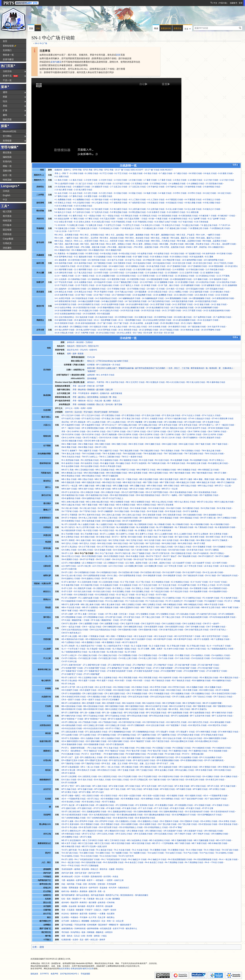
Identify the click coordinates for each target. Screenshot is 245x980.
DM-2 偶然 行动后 (119, 444)
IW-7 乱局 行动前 (137, 543)
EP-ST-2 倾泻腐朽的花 (214, 760)
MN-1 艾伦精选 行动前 (84, 470)
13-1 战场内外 (60, 289)
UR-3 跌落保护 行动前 (173, 831)
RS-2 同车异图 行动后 (148, 678)
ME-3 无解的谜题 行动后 (204, 840)
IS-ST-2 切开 (67, 592)
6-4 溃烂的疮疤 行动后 (188, 216)
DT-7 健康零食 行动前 (147, 735)
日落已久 (98, 910)
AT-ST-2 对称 (99, 808)
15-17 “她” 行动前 (105, 323)
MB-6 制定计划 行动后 (132, 482)
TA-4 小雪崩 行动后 (212, 850)
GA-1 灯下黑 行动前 (87, 547)
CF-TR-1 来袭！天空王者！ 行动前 (89, 614)
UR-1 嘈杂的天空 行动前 (93, 831)
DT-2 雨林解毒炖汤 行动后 (144, 732)
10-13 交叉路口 (84, 266)
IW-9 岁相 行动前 (169, 543)
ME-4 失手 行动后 (69, 843)
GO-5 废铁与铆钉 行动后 (119, 741)
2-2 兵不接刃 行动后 (121, 184)
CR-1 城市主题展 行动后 (115, 694)
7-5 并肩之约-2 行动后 (171, 225)
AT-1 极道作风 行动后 (105, 805)
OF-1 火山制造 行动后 (116, 422)
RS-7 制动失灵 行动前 (161, 681)
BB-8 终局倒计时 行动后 (94, 709)
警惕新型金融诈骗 (126, 368)
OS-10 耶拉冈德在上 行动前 (131, 827)
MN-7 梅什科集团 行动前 (180, 473)
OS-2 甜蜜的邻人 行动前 (126, 821)
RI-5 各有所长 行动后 (90, 463)
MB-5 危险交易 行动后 (91, 482)
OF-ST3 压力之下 (109, 425)
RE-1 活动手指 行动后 (115, 382)
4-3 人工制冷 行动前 (137, 200)
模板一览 (7, 166)
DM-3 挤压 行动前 (136, 444)
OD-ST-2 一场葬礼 (170, 495)
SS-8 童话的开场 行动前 (123, 818)
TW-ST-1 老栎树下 (69, 451)
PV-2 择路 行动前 (127, 748)
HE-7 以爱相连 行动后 (71, 642)
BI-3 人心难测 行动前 (164, 534)
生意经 (75, 940)
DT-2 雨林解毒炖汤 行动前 (120, 732)
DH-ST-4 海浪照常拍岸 (132, 521)
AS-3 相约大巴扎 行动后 (198, 722)
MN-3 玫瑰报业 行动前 (166, 470)
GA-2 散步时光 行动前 (125, 547)
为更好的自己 (124, 888)
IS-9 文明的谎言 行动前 (84, 595)
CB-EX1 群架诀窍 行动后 (210, 438)
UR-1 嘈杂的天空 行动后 (115, 831)
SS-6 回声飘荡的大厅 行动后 (210, 815)
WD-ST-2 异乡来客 (165, 505)
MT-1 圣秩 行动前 (83, 786)
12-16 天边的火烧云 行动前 (107, 285)
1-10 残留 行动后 (195, 180)
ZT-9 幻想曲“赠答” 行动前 (171, 671)
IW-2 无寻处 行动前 (117, 540)
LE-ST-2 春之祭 (84, 566)
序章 (75, 386)
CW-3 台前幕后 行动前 (171, 624)
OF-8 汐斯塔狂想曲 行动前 (93, 428)
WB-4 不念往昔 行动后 (71, 607)
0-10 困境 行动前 (225, 173)
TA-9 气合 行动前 (191, 853)
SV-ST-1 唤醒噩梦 (105, 511)
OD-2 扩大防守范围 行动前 (133, 492)
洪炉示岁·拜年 (94, 873)
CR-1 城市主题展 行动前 (93, 694)
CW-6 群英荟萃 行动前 (154, 627)
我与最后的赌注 (142, 895)
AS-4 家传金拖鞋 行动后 (72, 725)
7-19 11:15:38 (60, 231)
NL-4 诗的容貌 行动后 (220, 524)
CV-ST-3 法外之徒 (69, 661)
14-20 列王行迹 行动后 (151, 311)
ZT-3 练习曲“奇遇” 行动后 (208, 665)
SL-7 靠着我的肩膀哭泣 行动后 (74, 652)
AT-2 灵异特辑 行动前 (125, 805)
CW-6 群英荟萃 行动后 (174, 627)
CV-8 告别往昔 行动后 (221, 658)
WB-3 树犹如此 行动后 (193, 604)
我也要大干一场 (79, 899)
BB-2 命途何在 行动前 (132, 703)
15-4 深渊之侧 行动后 (143, 317)
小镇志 (104, 936)
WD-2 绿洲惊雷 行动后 (141, 502)
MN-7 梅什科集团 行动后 (202, 473)
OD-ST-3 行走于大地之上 (113, 498)
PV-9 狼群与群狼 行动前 (114, 754)
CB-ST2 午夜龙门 (90, 438)
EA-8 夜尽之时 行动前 (195, 780)
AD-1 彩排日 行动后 (109, 796)
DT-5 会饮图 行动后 (88, 735)
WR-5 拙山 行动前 (188, 486)
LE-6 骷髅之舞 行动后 (154, 566)
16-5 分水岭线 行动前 (157, 327)
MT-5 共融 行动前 (228, 786)
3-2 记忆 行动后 (106, 193)
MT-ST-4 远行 (98, 792)
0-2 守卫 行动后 (121, 173)
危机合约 (71, 346)
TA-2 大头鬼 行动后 (140, 850)
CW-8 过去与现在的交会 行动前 (75, 630)
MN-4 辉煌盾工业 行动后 (72, 473)
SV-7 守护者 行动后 (88, 511)
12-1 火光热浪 (60, 279)
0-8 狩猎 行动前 (195, 173)
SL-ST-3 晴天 (131, 652)
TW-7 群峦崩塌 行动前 (173, 454)
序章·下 (65, 173)
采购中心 (67, 170)
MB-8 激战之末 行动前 (186, 482)
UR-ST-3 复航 (86, 837)
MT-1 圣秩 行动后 (100, 786)
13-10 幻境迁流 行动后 (158, 292)
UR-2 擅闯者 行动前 (135, 831)
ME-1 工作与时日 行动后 (115, 840)
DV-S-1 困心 (112, 576)
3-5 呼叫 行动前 (180, 193)
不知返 (79, 884)
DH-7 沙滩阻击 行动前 (227, 518)
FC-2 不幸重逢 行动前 (131, 598)
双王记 (90, 401)
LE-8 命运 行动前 (211, 566)
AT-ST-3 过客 (208, 808)
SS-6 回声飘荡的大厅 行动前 (184, 815)
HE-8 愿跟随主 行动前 (91, 642)
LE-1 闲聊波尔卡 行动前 (92, 563)
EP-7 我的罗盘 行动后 (91, 764)
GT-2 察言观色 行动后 (131, 415)
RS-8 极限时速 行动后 (221, 681)
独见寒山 (111, 917)
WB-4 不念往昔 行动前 (214, 604)
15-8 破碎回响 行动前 (64, 320)
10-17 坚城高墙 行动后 (197, 266)
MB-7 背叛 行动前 (150, 482)
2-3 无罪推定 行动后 (159, 184)
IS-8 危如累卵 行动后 (218, 592)
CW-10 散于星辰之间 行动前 (171, 630)
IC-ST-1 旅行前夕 (69, 582)
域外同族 (71, 884)
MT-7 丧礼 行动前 (118, 789)
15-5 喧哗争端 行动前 (163, 317)
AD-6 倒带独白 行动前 (150, 799)
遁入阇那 (107, 401)
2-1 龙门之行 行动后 (84, 184)
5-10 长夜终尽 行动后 (176, 212)
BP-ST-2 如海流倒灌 (180, 716)
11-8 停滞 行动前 (101, 273)
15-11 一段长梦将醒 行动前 (105, 320)
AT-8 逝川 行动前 (177, 808)
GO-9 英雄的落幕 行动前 (72, 744)
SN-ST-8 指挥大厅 (206, 556)
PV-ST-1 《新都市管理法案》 (74, 748)
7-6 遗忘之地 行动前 (190, 225)
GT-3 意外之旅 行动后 (171, 415)
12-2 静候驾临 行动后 (97, 279)
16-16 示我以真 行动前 (64, 333)
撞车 (87, 940)
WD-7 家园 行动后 (107, 505)
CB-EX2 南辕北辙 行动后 (72, 441)
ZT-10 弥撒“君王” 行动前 (217, 671)
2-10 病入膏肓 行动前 (64, 190)
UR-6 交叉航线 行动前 (143, 834)
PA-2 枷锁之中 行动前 (137, 859)
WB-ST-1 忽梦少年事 (70, 604)
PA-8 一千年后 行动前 (214, 862)
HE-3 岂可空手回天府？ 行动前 (187, 636)
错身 (83, 932)
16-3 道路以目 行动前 (99, 327)
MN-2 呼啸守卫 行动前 (126, 470)
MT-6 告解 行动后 (102, 789)
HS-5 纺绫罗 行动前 (70, 690)
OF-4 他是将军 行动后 (91, 425)
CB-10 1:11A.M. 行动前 (150, 438)
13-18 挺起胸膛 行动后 (142, 295)
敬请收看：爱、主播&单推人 (221, 368)
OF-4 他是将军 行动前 (71, 425)
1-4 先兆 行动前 (120, 180)
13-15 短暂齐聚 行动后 (64, 295)
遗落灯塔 (92, 891)
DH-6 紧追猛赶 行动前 (169, 518)
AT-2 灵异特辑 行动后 (144, 805)
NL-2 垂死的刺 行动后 (144, 524)
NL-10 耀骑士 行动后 (144, 530)
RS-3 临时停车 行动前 (169, 678)
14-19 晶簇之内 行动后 (109, 311)
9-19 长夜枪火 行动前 (159, 257)
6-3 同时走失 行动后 (148, 216)
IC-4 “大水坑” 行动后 (218, 582)
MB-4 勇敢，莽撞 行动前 (204, 479)
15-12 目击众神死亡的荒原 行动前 (157, 320)
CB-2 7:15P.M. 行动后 (136, 432)
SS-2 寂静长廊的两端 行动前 (146, 812)
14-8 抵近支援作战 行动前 (182, 301)
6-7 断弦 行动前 (77, 219)
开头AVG (84, 350)
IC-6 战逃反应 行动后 (129, 585)
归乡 (103, 921)
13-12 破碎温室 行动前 (199, 292)
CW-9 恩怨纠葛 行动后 (148, 630)
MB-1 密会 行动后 (86, 479)
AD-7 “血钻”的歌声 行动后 (215, 799)
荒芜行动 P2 (93, 346)
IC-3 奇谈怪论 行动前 (161, 582)
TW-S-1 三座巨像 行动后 (110, 457)
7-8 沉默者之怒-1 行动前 (65, 228)
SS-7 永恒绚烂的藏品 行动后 (99, 818)
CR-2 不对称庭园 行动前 (137, 694)
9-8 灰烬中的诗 (209, 254)
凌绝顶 (97, 936)
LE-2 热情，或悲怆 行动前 (136, 563)
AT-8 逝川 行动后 (193, 808)
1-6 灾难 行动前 (135, 180)
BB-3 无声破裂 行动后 (192, 703)
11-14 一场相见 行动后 (85, 276)
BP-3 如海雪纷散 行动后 (200, 713)
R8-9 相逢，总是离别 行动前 (189, 241)
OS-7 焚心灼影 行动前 (167, 824)
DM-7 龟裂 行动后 (220, 444)
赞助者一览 (8, 55)
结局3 (90, 408)
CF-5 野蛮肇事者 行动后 (94, 617)
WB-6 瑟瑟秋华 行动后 (130, 607)
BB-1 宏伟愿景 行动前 (91, 703)
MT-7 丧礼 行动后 (135, 789)
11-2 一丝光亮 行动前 (103, 270)
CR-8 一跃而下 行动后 (91, 700)
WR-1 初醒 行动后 (104, 486)
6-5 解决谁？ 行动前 (208, 216)
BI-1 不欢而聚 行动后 (90, 534)
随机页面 (7, 119)
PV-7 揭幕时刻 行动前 (178, 751)
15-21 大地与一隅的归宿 (191, 323)
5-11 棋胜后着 (193, 212)
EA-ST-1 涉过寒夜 (69, 777)
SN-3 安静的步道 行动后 (181, 553)
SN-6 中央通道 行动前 (135, 556)
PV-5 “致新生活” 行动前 (94, 751)
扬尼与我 (83, 914)
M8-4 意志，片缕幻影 (160, 238)
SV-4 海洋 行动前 (174, 508)
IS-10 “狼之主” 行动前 (125, 595)
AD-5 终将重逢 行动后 (130, 799)
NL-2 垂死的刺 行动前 (124, 524)
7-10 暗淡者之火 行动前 (109, 228)
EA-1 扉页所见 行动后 (108, 777)
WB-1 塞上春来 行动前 (90, 604)
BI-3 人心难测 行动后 (183, 534)
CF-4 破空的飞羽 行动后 (207, 614)
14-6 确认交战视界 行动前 (89, 301)
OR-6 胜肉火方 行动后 (107, 770)
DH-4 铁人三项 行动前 (88, 518)
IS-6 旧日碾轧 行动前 (121, 592)
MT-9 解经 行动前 (184, 789)
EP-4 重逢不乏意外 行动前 (72, 760)
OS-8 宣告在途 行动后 (228, 824)
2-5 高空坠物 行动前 (214, 184)
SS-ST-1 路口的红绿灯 (71, 812)
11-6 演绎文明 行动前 (64, 273)
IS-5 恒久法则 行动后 (102, 592)
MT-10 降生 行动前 (217, 789)
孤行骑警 (92, 903)
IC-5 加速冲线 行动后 (90, 585)
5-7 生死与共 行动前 (82, 212)
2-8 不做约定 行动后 (174, 187)
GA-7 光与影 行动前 (140, 550)
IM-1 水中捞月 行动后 (105, 375)
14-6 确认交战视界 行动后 (112, 301)
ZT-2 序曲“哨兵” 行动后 (163, 665)
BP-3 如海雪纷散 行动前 (178, 713)
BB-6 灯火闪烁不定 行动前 (157, 706)
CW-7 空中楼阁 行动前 (195, 627)
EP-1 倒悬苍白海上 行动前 (91, 757)
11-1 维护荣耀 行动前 (64, 270)
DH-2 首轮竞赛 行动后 (172, 515)
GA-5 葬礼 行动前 (69, 550)
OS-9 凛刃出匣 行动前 (88, 827)
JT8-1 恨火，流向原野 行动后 (67, 247)
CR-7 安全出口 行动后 (223, 697)
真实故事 (109, 906)
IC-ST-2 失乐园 (223, 585)
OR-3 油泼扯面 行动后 (188, 767)
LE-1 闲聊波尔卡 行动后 (114, 563)
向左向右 (65, 914)
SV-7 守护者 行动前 (70, 511)
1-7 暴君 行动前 (150, 180)
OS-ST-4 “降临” (176, 827)
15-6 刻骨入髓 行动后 (183, 317)
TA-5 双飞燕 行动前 (230, 850)
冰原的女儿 (75, 921)
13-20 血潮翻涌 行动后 (163, 295)
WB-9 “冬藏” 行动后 (70, 611)
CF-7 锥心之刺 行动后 (171, 617)
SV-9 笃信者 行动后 (173, 511)
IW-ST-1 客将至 (68, 540)
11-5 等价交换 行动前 (195, 270)
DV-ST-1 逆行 (67, 572)
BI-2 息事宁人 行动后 (144, 534)
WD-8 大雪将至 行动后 (146, 505)
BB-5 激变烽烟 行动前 (115, 706)
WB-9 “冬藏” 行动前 (230, 607)
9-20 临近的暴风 (196, 257)
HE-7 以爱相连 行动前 (220, 639)
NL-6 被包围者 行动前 (125, 527)
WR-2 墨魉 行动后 (137, 486)
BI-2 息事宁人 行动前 (125, 534)
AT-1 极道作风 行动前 (85, 805)
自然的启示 (95, 921)
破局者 (77, 869)
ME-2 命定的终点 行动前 (137, 840)
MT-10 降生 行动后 (69, 792)
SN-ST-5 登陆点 (217, 553)
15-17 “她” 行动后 (121, 323)
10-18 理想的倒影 (216, 266)
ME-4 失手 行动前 (224, 840)
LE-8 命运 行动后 (227, 566)
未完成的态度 (106, 929)
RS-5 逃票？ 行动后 (105, 681)
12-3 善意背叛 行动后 (136, 279)
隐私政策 (34, 974)
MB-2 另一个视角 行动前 (105, 479)
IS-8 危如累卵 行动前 (199, 592)
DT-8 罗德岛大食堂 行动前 (189, 735)
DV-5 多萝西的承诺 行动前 (95, 576)
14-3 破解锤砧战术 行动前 (130, 298)
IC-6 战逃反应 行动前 (109, 585)
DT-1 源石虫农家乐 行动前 (72, 732)
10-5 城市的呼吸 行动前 (192, 260)
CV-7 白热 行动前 (166, 658)
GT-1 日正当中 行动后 (91, 415)
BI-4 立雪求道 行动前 (219, 534)
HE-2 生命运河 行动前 (143, 636)
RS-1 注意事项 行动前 (88, 678)
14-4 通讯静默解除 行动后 (200, 298)
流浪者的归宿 (96, 877)
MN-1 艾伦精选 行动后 (105, 470)
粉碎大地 (65, 891)
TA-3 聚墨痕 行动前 (158, 850)
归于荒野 (100, 386)
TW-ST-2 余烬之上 (90, 457)
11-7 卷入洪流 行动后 (83, 273)
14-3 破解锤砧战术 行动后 (153, 298)
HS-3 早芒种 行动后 (176, 687)
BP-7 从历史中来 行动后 (222, 716)
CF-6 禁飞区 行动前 (114, 617)
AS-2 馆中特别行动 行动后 (153, 722)
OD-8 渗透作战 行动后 (91, 498)
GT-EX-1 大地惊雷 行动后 (153, 419)
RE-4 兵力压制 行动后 (176, 382)
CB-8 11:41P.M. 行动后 (71, 438)
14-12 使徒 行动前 (202, 304)
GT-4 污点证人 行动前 (191, 415)
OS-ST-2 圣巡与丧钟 (70, 824)
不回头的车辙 (80, 925)
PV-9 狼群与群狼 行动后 (136, 754)
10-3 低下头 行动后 (133, 260)
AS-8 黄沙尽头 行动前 (197, 725)
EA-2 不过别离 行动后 (148, 777)
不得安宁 (89, 910)
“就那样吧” (92, 371)
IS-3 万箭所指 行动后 (179, 588)
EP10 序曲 (88, 170)
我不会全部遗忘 (83, 895)
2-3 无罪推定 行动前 (140, 184)
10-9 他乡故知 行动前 (142, 263)
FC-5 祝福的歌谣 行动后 (94, 601)
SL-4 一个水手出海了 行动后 (73, 649)
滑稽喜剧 (91, 390)
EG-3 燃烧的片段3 (79, 250)
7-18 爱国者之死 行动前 (198, 228)
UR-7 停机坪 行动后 (201, 834)
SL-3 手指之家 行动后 (196, 646)
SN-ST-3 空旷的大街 (161, 553)
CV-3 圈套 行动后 (182, 655)
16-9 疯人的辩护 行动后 (86, 330)
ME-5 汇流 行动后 (102, 843)
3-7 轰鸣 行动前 (61, 196)
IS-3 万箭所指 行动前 (160, 588)
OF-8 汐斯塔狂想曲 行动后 (117, 428)
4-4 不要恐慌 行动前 (174, 200)
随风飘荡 (116, 899)
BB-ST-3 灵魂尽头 (199, 709)
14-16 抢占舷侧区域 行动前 (133, 308)
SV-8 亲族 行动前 (122, 511)
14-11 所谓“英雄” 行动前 (161, 304)
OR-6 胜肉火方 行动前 (86, 770)
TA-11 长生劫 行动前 (89, 856)
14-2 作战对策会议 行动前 (83, 298)
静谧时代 (95, 393)
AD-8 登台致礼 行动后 (91, 802)
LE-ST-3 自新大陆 (69, 569)
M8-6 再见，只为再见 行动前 (137, 241)
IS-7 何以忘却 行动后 (179, 592)
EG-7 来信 (137, 333)
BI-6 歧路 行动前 (135, 537)
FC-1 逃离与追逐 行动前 (89, 598)
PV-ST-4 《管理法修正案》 (194, 754)
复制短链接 (8, 46)
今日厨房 (85, 877)
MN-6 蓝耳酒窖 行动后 (159, 473)
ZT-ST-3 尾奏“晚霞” (92, 674)
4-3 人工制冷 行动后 (156, 200)
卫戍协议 (89, 342)
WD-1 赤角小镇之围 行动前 (73, 502)
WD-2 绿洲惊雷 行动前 (120, 502)
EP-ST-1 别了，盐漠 (70, 757)
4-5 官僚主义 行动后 (63, 203)
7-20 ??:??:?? (74, 231)
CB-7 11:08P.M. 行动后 (192, 435)
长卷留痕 (91, 404)
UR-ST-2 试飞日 (89, 834)
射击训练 (85, 869)
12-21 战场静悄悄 (230, 285)
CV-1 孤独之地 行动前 (88, 655)
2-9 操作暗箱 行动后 (212, 187)
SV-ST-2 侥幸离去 (191, 511)
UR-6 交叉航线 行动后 (163, 834)
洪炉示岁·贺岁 (81, 873)
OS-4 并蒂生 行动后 (227, 821)
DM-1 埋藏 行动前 (69, 444)
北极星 (112, 869)
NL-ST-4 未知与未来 (163, 530)
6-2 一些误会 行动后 (111, 216)
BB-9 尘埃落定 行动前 (115, 709)
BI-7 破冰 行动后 (182, 537)
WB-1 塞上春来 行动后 (111, 604)
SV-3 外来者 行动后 (156, 508)
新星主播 (91, 368)
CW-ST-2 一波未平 (211, 624)
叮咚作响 (111, 903)
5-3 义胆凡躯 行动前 (137, 209)
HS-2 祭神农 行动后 (140, 687)
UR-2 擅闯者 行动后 (153, 831)
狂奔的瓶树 (92, 925)
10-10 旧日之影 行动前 (182, 263)
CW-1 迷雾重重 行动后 (109, 624)
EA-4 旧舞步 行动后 (229, 777)
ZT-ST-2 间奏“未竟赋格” (163, 668)
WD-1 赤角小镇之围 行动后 (97, 502)
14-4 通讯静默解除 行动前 (176, 298)
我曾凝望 (80, 910)
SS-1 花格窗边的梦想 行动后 (120, 812)
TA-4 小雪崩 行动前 (194, 850)
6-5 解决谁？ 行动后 (226, 216)
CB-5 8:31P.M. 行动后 (91, 435)
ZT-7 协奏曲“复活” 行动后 (95, 671)
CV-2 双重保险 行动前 (128, 655)
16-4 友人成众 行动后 (138, 327)
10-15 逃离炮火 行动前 (135, 266)
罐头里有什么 (131, 929)
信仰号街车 (93, 888)
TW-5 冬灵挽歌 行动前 (91, 454)
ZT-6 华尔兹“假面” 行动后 (208, 668)
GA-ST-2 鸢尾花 (212, 550)
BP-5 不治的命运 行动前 (94, 716)
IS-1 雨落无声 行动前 (83, 588)
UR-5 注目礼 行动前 (105, 834)
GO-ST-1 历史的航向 (70, 738)
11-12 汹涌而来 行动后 (210, 273)
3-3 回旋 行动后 (135, 193)
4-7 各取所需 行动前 (119, 203)
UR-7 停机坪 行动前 (183, 834)
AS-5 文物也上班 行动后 (115, 725)
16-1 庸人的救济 (61, 327)
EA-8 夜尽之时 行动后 (215, 780)
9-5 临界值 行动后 (162, 254)
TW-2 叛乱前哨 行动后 (150, 451)
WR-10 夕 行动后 (153, 489)
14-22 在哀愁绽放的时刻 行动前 (217, 311)
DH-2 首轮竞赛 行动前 (152, 515)
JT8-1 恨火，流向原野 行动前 (223, 244)
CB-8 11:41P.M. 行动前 (213, 435)
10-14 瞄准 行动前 (99, 266)
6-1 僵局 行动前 (61, 216)
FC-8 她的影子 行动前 (194, 601)
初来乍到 (69, 412)
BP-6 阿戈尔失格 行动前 (137, 716)
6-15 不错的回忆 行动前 (122, 222)
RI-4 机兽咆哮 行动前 (180, 460)
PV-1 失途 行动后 (111, 748)
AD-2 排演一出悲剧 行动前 (130, 796)
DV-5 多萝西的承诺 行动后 (130, 576)
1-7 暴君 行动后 (165, 180)
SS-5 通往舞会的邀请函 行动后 (157, 815)
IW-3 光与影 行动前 (152, 540)
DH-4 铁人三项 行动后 (108, 518)
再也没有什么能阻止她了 (107, 368)
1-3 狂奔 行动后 (106, 180)
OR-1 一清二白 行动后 (110, 767)
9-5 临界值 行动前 (145, 254)
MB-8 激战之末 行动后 (206, 482)
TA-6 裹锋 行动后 (103, 853)
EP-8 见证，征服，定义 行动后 (142, 764)
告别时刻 (92, 914)
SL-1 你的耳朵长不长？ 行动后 (116, 646)
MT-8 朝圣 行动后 (167, 789)
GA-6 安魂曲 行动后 (121, 550)
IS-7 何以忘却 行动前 (160, 592)
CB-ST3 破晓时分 (190, 438)
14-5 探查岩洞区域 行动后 (65, 301)
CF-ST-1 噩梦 (67, 614)
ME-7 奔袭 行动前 (182, 843)
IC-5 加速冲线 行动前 (70, 585)
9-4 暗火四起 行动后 (127, 254)
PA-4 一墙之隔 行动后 (71, 862)
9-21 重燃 (209, 257)
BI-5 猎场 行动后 (103, 537)
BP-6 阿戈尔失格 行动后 (159, 716)
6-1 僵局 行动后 (76, 216)
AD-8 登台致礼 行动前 (71, 802)
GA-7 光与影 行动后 (158, 550)
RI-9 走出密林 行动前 (70, 466)
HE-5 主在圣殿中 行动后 (142, 639)
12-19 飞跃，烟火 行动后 (169, 285)
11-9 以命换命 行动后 (154, 273)
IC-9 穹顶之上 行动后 (206, 585)
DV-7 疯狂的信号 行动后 (227, 576)
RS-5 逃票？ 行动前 (87, 681)
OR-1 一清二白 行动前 (90, 767)
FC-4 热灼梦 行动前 (211, 598)
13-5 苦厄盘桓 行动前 (195, 289)
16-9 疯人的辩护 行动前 (65, 330)
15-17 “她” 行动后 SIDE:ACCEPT (129, 170)
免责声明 (54, 974)
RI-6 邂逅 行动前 (107, 463)
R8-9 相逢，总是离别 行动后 (215, 241)
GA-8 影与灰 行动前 (177, 550)
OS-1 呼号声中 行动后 (105, 821)
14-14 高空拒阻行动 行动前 (84, 308)
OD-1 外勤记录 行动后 (110, 492)
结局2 (83, 408)
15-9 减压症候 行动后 (83, 320)
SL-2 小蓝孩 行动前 (139, 646)
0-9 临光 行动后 (210, 173)
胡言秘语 (100, 880)
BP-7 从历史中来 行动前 (200, 716)
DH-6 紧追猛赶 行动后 (189, 518)
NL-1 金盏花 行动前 (87, 524)
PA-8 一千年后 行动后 (71, 866)
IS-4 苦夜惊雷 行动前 (199, 588)
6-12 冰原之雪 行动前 (64, 222)
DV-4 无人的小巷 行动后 (72, 576)
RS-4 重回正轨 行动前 (209, 678)
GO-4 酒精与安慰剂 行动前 (215, 738)
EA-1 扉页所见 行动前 (88, 777)
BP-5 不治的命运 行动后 (115, 716)
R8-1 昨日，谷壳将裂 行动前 (67, 235)
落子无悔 (118, 404)
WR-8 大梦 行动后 (120, 489)
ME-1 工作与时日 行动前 (93, 840)
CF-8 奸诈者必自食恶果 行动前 (195, 617)
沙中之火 (69, 408)
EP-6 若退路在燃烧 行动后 (192, 760)
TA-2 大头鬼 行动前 (122, 850)
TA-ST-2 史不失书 (126, 856)
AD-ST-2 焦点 (93, 799)
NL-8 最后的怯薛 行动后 (72, 530)
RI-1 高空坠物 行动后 (90, 460)
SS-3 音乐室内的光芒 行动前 (197, 812)
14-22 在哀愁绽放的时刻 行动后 (68, 314)
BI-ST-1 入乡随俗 (107, 534)
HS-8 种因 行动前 (157, 690)
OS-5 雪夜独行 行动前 (90, 824)
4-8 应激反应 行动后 (174, 203)
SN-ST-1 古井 (67, 553)
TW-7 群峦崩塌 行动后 (194, 454)
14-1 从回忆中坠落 (62, 298)
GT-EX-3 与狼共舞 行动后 (176, 419)
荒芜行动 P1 (81, 346)
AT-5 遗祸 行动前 (69, 808)
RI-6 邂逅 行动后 (123, 463)
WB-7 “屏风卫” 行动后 (170, 607)
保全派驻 (80, 342)
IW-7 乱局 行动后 (153, 543)
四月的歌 (92, 884)
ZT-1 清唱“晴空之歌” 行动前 (95, 665)
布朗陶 (64, 906)
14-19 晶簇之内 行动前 (88, 311)
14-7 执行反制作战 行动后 (159, 301)
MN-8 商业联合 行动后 (91, 476)
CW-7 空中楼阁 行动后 (216, 627)
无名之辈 (102, 917)
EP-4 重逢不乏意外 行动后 (96, 760)
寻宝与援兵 (88, 412)
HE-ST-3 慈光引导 (130, 642)
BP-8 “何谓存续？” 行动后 (95, 719)
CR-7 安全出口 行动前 (202, 697)
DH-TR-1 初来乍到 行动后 (90, 515)
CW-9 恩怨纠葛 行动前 (127, 630)
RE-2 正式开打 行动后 (135, 382)
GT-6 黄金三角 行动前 (111, 419)
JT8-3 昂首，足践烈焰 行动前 (146, 247)
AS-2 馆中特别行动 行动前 (130, 722)
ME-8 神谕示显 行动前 (218, 843)
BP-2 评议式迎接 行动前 (134, 713)
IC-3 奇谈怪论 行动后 (180, 582)
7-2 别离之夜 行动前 (75, 225)
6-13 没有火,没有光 (82, 222)
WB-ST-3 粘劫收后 (87, 611)
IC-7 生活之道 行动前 (148, 585)
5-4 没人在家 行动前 (174, 209)
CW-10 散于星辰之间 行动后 (197, 630)
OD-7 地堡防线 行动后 (209, 495)
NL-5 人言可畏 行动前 (86, 527)
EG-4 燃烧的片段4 (96, 250)
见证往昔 (78, 412)
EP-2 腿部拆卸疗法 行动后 (163, 757)
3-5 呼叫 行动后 (195, 193)
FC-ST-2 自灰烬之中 (174, 601)
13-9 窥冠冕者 (140, 292)
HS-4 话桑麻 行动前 (195, 687)
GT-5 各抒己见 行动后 (91, 419)
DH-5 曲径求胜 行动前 (129, 518)
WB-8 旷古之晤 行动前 (190, 607)
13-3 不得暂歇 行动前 (116, 289)
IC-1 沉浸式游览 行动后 (109, 582)
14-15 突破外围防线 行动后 (109, 308)
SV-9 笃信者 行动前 (155, 511)
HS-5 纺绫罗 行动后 (88, 690)
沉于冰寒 (65, 921)
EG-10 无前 (169, 333)
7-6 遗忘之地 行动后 (209, 225)
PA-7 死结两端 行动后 (194, 862)
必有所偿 (102, 903)
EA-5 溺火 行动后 (85, 780)
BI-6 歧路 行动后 (151, 537)
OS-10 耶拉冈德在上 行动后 (156, 827)
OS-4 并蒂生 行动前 (209, 821)
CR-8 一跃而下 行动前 (71, 700)
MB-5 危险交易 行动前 (71, 482)
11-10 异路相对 (171, 273)
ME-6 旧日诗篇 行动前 (121, 843)
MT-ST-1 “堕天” (68, 786)
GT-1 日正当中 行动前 (71, 415)
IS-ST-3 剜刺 (67, 595)
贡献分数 (7, 171)
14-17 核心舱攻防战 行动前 (182, 308)
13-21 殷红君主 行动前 (183, 295)
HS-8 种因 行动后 (174, 690)
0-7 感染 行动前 (166, 173)
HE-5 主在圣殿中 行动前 (120, 639)
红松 (63, 899)
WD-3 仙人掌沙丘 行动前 (162, 502)
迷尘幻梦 (82, 386)
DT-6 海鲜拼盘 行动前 (107, 735)
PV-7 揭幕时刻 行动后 (198, 751)
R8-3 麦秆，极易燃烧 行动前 (137, 235)
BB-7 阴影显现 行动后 (222, 706)
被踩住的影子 (126, 925)
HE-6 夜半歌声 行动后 (183, 639)
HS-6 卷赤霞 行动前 (122, 690)
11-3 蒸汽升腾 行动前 (142, 270)
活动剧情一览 (128, 338)
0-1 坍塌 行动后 (91, 173)
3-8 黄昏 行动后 (106, 196)
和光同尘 (120, 869)
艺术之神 (91, 357)
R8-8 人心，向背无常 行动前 (86, 241)
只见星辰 (71, 910)
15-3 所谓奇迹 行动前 (124, 317)
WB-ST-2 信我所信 (90, 607)
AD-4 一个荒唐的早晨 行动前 (215, 796)
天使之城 (98, 401)
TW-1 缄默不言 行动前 (88, 451)
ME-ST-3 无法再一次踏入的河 (94, 846)
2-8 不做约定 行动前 (156, 187)
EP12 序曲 (109, 170)
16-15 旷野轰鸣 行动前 (211, 330)
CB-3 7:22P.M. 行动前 (157, 432)
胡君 (63, 936)
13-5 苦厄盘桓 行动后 (215, 289)
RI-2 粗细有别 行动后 (129, 460)
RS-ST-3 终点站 (68, 684)
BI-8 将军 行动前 (197, 537)
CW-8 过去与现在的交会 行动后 (103, 630)
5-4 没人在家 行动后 (193, 209)
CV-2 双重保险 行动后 (148, 655)
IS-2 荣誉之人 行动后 (141, 588)
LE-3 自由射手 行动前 (182, 563)
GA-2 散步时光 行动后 (145, 547)
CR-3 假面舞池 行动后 (201, 694)
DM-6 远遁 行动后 (186, 444)
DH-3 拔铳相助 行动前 (193, 515)
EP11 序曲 (98, 170)
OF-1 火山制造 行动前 (96, 422)
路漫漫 (81, 354)
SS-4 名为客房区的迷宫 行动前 (74, 815)
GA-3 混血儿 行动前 (164, 547)
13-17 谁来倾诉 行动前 (121, 295)
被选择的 (71, 880)
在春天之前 (119, 880)
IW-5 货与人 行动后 (88, 543)
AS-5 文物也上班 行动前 (94, 725)
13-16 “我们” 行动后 (102, 295)
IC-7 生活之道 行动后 (167, 585)
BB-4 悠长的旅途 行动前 (72, 706)
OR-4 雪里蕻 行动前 (208, 767)
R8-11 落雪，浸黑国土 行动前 (119, 244)
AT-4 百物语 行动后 (220, 805)
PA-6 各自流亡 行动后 (154, 862)
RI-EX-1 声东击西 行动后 (111, 466)
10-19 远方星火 (231, 266)
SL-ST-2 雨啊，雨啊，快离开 (150, 649)
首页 (5, 41)
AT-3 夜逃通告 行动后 (184, 805)
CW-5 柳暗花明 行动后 (133, 627)
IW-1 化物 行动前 (84, 540)
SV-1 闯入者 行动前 (70, 508)
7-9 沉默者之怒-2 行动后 (87, 228)
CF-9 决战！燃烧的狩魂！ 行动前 (75, 620)
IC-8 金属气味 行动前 (187, 585)
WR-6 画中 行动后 (86, 489)
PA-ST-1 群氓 (67, 859)
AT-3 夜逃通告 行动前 (164, 805)
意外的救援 (92, 378)
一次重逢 (102, 914)
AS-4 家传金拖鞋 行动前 (220, 722)
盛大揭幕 (100, 390)
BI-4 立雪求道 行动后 (70, 537)
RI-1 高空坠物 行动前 (70, 460)
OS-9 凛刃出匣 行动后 (108, 827)
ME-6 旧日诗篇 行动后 (141, 843)
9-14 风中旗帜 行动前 (122, 257)
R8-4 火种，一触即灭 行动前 (208, 235)
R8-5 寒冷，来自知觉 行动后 (137, 238)
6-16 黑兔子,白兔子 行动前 (166, 222)
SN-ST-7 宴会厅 (170, 556)
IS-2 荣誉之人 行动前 (121, 588)
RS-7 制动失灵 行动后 (181, 681)
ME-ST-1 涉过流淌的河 (71, 840)
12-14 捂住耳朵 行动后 (226, 282)
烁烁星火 (74, 891)
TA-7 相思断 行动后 (138, 853)
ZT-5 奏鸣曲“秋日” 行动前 (118, 668)
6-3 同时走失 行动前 (130, 216)
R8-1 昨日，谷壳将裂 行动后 (92, 235)
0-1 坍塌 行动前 (77, 173)
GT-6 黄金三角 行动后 (131, 419)
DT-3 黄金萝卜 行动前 (166, 732)
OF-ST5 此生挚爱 (137, 428)
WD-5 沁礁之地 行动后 (71, 505)
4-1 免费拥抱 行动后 (82, 200)
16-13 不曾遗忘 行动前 (169, 330)
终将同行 (83, 903)
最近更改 (7, 152)
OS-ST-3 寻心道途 (69, 827)
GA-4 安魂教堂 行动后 (222, 547)
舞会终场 (82, 390)
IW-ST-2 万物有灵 (220, 540)
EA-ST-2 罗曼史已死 (139, 780)
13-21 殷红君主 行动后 (204, 295)
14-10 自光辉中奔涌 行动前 (113, 304)
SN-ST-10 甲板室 (87, 559)
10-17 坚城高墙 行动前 (177, 266)
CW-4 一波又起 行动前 (71, 627)
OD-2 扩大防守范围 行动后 (157, 492)
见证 (82, 940)
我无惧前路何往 (127, 895)
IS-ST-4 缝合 (161, 595)
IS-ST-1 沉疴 (67, 588)
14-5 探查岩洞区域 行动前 (223, 298)
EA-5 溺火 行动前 (69, 780)
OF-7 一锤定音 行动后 (71, 428)
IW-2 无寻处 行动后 (135, 540)
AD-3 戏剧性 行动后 (193, 796)
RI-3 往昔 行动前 (146, 460)
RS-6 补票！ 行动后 (142, 681)
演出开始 (65, 422)
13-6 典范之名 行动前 (64, 292)
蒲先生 (70, 936)
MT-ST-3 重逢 (85, 792)
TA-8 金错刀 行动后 (174, 853)
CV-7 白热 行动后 (182, 658)
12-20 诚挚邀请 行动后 (211, 285)
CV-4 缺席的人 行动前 (200, 655)
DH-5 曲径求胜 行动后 (149, 518)
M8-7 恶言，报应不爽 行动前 (67, 244)
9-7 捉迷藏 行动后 (193, 254)
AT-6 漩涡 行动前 (113, 808)
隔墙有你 (74, 914)
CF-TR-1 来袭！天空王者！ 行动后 (120, 614)
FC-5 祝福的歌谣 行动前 (72, 601)
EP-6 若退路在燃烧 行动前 (168, 760)
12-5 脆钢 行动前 (201, 279)
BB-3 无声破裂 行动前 (172, 703)
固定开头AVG (73, 350)
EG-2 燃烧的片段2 (62, 250)
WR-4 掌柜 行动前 (155, 486)
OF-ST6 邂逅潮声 (153, 428)
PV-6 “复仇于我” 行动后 (157, 751)
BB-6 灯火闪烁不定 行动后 (180, 706)
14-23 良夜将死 (89, 314)
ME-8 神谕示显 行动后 (71, 846)
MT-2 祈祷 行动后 (133, 786)
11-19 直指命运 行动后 (205, 276)
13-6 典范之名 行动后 (83, 292)
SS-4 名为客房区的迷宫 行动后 (102, 815)
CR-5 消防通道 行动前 (97, 697)
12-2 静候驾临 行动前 (77, 279)
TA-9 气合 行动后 (207, 853)
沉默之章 (109, 390)
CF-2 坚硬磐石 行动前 (145, 614)
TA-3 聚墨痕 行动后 (176, 850)
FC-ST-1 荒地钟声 (69, 598)
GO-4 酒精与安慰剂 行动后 (73, 741)
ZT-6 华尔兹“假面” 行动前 (185, 668)
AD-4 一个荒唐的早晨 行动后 (74, 799)
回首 (85, 884)
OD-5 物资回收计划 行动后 (97, 495)
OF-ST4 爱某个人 (206, 425)
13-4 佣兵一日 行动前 (156, 289)
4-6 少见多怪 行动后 (100, 203)
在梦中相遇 (81, 880)
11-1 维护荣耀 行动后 (83, 270)
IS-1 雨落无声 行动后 (102, 588)
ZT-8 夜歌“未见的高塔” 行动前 (120, 671)
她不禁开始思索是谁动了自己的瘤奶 (150, 368)
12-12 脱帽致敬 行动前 (164, 282)
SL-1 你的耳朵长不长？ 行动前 (89, 646)
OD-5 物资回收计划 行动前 (73, 495)
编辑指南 (7, 157)
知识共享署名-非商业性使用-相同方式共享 (76, 969)
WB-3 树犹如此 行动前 (173, 604)
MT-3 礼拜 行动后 (166, 786)
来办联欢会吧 (67, 877)
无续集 (64, 888)
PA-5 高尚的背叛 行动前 (91, 862)
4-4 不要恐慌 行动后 (193, 200)
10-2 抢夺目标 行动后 (97, 260)
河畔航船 (91, 932)
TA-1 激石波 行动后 (104, 850)
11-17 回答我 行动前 (146, 276)
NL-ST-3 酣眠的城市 (165, 527)
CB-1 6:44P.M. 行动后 (96, 432)
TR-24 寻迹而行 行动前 (104, 292)
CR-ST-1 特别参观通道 (71, 694)
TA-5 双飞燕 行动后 (70, 853)
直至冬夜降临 (93, 397)
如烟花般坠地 (67, 929)
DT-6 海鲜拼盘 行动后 (127, 735)
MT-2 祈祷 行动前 (116, 786)
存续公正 (94, 869)
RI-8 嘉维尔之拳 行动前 (197, 463)
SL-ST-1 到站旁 (68, 646)
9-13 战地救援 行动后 (103, 257)
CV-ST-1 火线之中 (69, 655)
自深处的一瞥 (106, 397)
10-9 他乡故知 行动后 (162, 263)
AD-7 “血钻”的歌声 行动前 (192, 799)
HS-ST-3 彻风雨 (222, 690)
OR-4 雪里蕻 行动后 (226, 767)
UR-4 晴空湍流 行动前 (213, 831)
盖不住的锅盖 (67, 925)
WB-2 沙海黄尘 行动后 (152, 604)
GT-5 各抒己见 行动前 (71, 419)
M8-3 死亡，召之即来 (89, 238)
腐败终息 (100, 932)
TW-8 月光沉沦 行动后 (71, 457)
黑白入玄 (100, 404)
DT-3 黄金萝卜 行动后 (185, 732)
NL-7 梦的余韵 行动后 (204, 527)
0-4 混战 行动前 (136, 173)
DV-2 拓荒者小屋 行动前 (129, 572)
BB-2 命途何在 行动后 (152, 703)
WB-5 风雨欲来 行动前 (109, 607)
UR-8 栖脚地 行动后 (70, 837)
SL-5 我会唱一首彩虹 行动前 (99, 649)
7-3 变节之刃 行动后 (131, 225)
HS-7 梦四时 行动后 (140, 690)
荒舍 (63, 910)
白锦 (83, 936)
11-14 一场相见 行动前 (64, 276)
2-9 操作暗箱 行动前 (193, 187)
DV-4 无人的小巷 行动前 (213, 572)
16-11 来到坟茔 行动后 (128, 330)
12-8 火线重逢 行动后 (83, 282)
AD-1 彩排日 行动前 (91, 796)
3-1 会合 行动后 (76, 193)
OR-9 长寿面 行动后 (222, 770)
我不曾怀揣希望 (68, 895)
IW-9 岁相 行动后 (185, 543)
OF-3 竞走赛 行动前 (193, 422)
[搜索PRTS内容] (218, 28)
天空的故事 (111, 884)
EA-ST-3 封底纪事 (69, 783)
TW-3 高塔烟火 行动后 (191, 451)
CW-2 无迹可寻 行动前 (130, 624)
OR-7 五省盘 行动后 (145, 770)
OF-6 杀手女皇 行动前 (168, 425)
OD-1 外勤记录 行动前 (90, 492)
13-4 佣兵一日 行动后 (175, 289)
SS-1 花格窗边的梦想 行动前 (94, 812)
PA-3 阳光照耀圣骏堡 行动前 (180, 859)
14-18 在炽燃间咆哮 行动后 (66, 311)
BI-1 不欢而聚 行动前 (70, 534)
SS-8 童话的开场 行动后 (145, 818)
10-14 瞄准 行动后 (116, 266)
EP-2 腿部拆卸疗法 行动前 (139, 757)
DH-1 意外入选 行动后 (132, 515)
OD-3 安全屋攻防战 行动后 (205, 492)
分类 (35, 947)
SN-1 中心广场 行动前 (84, 553)
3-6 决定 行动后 (224, 193)
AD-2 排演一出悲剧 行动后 (154, 796)
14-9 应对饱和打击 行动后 (89, 304)
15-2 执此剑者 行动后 (104, 317)
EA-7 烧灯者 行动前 (157, 780)
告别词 (113, 910)
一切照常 (109, 880)
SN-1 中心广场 (41, 43)
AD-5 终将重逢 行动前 (110, 799)
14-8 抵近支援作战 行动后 (206, 301)
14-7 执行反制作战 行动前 (136, 301)
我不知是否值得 (97, 895)
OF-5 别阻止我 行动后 (148, 425)
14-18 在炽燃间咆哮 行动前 (207, 308)
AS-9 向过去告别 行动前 (72, 728)
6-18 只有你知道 (201, 222)
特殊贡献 (7, 180)
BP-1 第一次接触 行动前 (90, 713)
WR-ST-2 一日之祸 (223, 486)
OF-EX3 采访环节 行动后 (196, 428)
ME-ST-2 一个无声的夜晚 (163, 843)
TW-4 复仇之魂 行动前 (211, 451)
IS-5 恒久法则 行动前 (83, 592)
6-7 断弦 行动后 (92, 219)
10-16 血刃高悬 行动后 (156, 266)
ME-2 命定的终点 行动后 (160, 840)
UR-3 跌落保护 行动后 (193, 831)
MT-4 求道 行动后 (199, 786)
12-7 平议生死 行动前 (64, 282)
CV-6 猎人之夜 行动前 (128, 658)
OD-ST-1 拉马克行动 (70, 492)
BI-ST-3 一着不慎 (119, 537)
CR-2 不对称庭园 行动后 (159, 694)
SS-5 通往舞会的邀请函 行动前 (130, 815)
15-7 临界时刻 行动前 (202, 317)
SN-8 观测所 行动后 (70, 559)
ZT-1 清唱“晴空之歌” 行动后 (119, 665)
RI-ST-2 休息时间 (139, 463)
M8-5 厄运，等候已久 (64, 241)
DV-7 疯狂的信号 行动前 (193, 576)
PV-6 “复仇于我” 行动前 (136, 751)
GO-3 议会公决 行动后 (193, 738)
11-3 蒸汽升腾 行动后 (162, 270)
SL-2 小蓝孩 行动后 (157, 646)
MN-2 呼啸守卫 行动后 (146, 470)
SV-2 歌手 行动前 (105, 508)
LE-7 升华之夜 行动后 (193, 566)
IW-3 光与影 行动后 (170, 540)
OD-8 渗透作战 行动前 (71, 498)
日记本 (77, 877)
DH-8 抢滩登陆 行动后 (71, 521)
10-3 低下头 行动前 (115, 260)
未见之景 (120, 921)
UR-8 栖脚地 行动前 (220, 834)
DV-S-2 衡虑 (211, 576)
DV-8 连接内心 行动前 (71, 579)
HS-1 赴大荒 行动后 (103, 687)
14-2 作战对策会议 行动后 (106, 298)
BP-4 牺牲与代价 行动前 (222, 713)
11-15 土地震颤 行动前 (105, 276)
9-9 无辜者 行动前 (224, 254)
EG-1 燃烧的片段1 (216, 247)
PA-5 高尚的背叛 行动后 (113, 862)
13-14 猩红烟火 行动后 (220, 292)
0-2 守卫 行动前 (106, 173)
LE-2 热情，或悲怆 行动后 (160, 563)
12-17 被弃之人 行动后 (130, 285)
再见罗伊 (91, 906)
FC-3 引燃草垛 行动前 (172, 598)
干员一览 (7, 80)
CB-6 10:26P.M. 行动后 (149, 435)
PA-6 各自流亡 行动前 (134, 862)
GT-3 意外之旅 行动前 (151, 415)
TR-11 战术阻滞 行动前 (64, 184)
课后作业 (103, 869)
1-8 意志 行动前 (180, 180)
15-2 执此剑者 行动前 (85, 317)
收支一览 (7, 175)
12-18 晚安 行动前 (149, 285)
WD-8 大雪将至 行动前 (126, 505)
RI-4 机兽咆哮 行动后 (199, 460)
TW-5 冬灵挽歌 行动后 (112, 454)
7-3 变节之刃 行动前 (113, 225)
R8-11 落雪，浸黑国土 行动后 (145, 244)
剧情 (42, 947)
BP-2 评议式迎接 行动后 (156, 713)
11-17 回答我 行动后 (165, 276)
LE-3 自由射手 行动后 (202, 563)
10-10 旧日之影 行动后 (203, 263)
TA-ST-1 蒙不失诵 (69, 850)
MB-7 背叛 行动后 (167, 482)
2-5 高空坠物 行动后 (63, 187)
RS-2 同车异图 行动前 (128, 678)
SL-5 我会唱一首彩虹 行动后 (124, 649)
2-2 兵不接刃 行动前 (103, 184)
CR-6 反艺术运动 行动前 (138, 697)
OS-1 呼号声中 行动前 (84, 821)
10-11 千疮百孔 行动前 (223, 263)
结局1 (77, 408)
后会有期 (72, 906)
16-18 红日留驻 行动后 (105, 333)
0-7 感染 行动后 (180, 173)
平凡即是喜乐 (84, 393)
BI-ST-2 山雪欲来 (201, 534)
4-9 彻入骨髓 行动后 (212, 203)
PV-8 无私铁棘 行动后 (71, 754)
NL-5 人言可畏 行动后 (106, 527)
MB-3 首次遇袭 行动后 (169, 479)
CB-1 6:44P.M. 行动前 (76, 432)
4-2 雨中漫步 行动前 (100, 200)
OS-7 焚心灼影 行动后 (187, 824)
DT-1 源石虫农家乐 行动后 (96, 732)
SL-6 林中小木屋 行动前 (174, 649)
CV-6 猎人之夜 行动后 (148, 658)
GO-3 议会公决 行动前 (172, 738)
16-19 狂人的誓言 (124, 333)
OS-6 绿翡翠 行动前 (130, 824)
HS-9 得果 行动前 (190, 690)
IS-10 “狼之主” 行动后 (145, 595)
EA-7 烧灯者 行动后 (176, 780)
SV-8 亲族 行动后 (138, 511)
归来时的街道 (80, 929)
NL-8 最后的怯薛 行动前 (225, 527)
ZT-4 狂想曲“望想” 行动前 (72, 668)
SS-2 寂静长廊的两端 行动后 (171, 812)
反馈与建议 (56, 62)
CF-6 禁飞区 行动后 (132, 617)
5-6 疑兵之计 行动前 (212, 209)
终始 (115, 397)
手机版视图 (85, 974)
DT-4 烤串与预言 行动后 (228, 732)
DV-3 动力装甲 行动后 (192, 572)
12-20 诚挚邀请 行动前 (190, 285)
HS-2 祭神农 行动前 (122, 687)
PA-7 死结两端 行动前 (174, 862)
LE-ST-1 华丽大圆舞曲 (71, 563)
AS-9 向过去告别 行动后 (94, 728)
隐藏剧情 (58, 170)
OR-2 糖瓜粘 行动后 (148, 767)
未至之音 (94, 940)
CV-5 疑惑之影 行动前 (88, 658)
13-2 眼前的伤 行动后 (97, 289)
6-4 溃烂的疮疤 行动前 (168, 216)
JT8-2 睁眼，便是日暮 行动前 (93, 247)
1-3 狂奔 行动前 (91, 180)
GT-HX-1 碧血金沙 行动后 (199, 419)
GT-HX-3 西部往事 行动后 (223, 419)
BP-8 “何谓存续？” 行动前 (72, 719)
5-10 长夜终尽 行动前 (156, 212)
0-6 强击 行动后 (151, 173)
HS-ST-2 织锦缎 (105, 690)
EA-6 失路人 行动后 (121, 780)
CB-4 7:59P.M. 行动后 (217, 432)
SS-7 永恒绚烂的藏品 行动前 (73, 818)
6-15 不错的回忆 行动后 (143, 222)
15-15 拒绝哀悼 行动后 (64, 323)
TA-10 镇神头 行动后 (70, 856)
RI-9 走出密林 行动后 (90, 466)
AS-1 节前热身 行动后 (108, 722)
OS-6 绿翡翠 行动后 (148, 824)
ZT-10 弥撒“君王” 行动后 (72, 674)
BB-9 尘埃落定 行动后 (135, 709)
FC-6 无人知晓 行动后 (115, 601)
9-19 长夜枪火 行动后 (179, 257)
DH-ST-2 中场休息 (69, 518)
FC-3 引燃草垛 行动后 (192, 598)
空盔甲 (106, 910)
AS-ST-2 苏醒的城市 (136, 725)
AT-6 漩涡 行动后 (129, 808)
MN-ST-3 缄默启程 (110, 476)
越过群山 (82, 397)
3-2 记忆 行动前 (91, 193)
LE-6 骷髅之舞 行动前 (134, 566)
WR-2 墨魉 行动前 (121, 486)
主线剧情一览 (128, 166)
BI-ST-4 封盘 (227, 537)
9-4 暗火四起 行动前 (109, 254)
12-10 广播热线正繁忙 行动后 (126, 282)
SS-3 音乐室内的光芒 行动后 (223, 812)
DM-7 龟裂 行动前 (203, 444)
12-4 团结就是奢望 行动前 (157, 279)
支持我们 (7, 50)
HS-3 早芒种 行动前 (158, 687)
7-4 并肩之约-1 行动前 (151, 225)
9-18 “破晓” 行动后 (141, 257)
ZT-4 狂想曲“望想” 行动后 (95, 668)
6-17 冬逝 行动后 (186, 222)
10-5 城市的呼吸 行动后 (214, 260)
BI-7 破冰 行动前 (166, 537)
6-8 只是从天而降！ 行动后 (136, 219)
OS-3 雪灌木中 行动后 (189, 821)
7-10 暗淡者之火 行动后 (130, 228)
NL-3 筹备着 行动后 (181, 524)
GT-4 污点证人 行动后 (211, 415)
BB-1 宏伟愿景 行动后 (111, 703)
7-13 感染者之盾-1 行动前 (153, 228)
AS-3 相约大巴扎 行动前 (176, 722)
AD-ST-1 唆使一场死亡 (71, 796)
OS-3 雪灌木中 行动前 (169, 821)
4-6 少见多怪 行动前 (82, 203)
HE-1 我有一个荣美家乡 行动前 (91, 636)
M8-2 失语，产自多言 (186, 235)
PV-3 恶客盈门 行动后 (182, 748)
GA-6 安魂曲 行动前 (103, 550)
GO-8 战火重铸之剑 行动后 (206, 741)
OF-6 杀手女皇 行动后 (188, 425)
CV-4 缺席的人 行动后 (221, 655)
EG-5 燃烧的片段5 (114, 250)
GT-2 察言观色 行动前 (111, 415)
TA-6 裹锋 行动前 (87, 853)
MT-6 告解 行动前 (85, 789)
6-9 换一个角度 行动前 (158, 219)
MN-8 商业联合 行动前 (71, 476)
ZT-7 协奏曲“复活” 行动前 (72, 671)
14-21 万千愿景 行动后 (192, 311)
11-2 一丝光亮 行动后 (122, 270)
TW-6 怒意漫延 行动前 (132, 454)
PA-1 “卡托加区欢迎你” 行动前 (87, 859)
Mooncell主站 (10, 131)
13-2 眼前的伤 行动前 (77, 289)
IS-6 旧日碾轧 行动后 (141, 592)
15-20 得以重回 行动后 (170, 323)
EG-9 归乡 (158, 333)
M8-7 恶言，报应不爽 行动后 (92, 244)
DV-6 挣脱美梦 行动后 (172, 576)
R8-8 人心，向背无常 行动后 (112, 241)
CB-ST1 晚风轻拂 (109, 435)
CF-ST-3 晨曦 (126, 620)
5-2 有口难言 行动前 (100, 209)
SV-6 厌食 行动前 (208, 508)
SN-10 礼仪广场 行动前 (122, 559)
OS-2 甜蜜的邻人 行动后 (148, 821)
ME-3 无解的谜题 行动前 (182, 840)
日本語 (6, 191)
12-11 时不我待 (146, 282)
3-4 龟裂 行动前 (150, 193)
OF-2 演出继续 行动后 (173, 422)
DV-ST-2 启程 (107, 579)
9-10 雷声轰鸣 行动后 (64, 257)
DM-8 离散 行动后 (86, 447)
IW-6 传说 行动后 (121, 543)
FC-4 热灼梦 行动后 (229, 598)
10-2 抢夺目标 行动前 (77, 260)
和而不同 (100, 906)
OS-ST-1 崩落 (67, 821)
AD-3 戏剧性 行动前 (175, 796)
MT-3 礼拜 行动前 (149, 786)
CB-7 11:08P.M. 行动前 (170, 435)
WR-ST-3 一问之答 (170, 489)
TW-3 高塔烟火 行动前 (170, 451)
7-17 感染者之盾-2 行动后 (176, 228)
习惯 (63, 880)
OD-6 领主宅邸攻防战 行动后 (148, 495)
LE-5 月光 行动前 (100, 566)
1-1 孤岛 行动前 (61, 180)
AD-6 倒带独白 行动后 (170, 799)
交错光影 (101, 884)
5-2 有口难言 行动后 (119, 209)
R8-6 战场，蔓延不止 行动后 (208, 238)
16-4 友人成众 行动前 (118, 327)
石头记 (77, 936)
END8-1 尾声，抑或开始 (196, 247)
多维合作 (71, 342)
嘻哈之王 (91, 361)
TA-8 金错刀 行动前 (156, 853)
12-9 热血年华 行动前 (103, 282)
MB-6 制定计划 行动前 (112, 482)
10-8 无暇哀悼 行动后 (122, 263)
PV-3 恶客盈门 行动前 (162, 748)
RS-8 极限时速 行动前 (201, 681)
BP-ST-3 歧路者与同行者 (118, 719)
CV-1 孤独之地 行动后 (108, 655)
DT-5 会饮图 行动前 (70, 735)
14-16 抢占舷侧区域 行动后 (158, 308)
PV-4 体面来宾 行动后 (222, 748)
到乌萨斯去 (75, 932)
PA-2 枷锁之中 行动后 (157, 859)
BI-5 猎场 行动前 (88, 537)
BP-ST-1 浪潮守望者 (70, 713)
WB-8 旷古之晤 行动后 (211, 607)
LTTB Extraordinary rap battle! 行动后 (112, 361)
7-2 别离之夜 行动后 (94, 225)
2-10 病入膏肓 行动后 (83, 190)
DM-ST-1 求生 (101, 447)
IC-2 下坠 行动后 (143, 582)
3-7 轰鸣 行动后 (76, 196)
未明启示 (109, 932)
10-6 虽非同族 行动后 (83, 263)
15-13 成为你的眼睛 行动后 (184, 320)
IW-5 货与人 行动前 (70, 543)
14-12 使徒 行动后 (219, 304)
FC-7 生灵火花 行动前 (135, 601)
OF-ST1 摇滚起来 (78, 422)
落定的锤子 (103, 925)
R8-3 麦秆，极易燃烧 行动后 (163, 235)
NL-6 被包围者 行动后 (145, 527)
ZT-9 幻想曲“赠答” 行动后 (194, 671)
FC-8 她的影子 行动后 (214, 601)
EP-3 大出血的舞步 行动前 (187, 757)
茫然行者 (91, 386)
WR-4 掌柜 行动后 (172, 486)
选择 (74, 354)
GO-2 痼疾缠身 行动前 (131, 738)
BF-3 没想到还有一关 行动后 (108, 365)
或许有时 (65, 903)
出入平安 (92, 917)
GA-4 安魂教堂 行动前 (202, 547)
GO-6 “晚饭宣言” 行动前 (141, 741)
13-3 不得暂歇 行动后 (136, 289)
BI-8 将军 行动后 (213, 537)
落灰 (69, 899)
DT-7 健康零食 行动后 (167, 735)
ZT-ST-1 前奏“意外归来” (71, 665)
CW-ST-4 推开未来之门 (71, 633)
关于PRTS (44, 974)
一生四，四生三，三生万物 (178, 368)
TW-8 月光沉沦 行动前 (214, 454)
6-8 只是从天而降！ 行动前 (112, 219)
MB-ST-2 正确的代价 (226, 482)
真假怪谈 (83, 891)
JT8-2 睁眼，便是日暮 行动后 (120, 247)
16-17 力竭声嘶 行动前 (85, 333)
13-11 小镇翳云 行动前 (178, 292)
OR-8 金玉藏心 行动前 (164, 770)
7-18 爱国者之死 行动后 (220, 228)
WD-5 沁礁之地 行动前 (224, 502)
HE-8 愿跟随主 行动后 (111, 642)
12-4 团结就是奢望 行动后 (181, 279)
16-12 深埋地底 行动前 (149, 330)
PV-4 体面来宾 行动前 (202, 748)
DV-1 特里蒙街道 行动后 (107, 572)
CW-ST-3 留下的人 (218, 630)
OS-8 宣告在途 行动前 (208, 824)
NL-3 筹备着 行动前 (163, 524)
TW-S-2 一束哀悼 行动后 (132, 457)
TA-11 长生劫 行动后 (108, 856)
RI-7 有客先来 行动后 (176, 463)
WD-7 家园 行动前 (90, 505)
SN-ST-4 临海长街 (201, 553)
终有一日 (111, 921)
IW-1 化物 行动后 (100, 540)
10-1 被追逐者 (60, 260)
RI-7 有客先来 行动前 (157, 463)
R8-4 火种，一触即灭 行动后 (67, 238)
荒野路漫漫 (73, 888)
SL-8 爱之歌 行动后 (115, 652)
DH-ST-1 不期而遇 (69, 515)
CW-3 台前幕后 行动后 (192, 624)
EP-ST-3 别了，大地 (165, 764)
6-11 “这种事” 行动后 (217, 219)
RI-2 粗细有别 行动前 (109, 460)
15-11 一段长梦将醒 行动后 (130, 320)
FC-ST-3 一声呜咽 (232, 601)
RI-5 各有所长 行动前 (70, 463)
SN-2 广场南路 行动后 (141, 553)
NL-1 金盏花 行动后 (105, 524)
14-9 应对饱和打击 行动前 (65, 304)
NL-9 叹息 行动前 (91, 530)
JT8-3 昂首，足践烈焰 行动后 (172, 247)
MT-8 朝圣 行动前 (151, 789)
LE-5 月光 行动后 (116, 566)
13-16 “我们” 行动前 (84, 295)
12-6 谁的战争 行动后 (218, 279)
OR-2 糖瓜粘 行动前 (130, 767)
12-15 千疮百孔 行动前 (64, 285)
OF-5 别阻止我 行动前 (128, 425)
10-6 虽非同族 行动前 (64, 263)
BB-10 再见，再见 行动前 (156, 709)
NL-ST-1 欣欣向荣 (69, 524)
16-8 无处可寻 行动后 (216, 327)
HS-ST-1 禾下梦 (68, 687)
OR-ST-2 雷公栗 (68, 770)
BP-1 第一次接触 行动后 (112, 713)
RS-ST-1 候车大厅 (69, 678)
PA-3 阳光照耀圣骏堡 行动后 (206, 859)
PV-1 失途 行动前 (95, 748)
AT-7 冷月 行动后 (161, 808)
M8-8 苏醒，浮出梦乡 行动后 (197, 244)
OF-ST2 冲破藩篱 (135, 422)
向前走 (115, 877)
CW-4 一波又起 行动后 (92, 627)
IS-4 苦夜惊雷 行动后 (218, 588)
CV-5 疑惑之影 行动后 (108, 658)
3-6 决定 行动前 (209, 193)
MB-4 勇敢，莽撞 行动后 (226, 479)
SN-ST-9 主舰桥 (222, 556)
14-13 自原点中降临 (63, 308)
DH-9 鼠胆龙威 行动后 (111, 521)
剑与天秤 (113, 888)
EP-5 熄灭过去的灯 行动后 (144, 760)
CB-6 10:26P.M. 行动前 (128, 435)
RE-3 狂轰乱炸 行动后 (155, 382)
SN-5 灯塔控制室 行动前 (92, 556)
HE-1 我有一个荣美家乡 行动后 (119, 636)
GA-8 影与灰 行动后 (195, 550)
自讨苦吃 (107, 877)
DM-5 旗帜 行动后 (153, 444)
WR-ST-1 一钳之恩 (69, 486)
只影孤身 (91, 899)
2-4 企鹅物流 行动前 (177, 184)
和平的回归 (114, 412)
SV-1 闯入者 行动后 (88, 508)
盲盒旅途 (103, 888)
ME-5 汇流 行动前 (86, 843)
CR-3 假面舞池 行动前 (180, 694)
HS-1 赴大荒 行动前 (85, 687)
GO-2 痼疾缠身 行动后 (152, 738)
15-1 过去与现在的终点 (64, 317)
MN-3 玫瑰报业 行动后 (187, 470)
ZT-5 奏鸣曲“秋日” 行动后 (141, 668)
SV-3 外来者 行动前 (138, 508)
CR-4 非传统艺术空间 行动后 (74, 697)
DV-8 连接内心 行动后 (91, 579)
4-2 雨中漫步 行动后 (119, 200)
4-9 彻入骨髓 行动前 (193, 203)
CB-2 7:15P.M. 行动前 (116, 432)
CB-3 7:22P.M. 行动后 (177, 432)
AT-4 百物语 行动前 (202, 805)
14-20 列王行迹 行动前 (130, 311)
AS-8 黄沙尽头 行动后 (217, 725)
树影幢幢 (85, 921)
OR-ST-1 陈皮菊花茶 (70, 767)
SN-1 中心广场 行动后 (104, 553)
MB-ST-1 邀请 (186, 479)
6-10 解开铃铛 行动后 (178, 219)
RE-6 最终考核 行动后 (216, 382)
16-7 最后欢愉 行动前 (197, 327)
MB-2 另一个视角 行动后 (127, 479)
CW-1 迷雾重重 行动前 (88, 624)
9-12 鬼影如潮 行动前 (83, 257)
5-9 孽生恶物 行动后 (137, 212)
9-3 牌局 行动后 (92, 254)
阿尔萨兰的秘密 (101, 412)
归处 (63, 884)
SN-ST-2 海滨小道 (123, 553)
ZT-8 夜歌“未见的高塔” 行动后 (146, 671)
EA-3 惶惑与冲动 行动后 (191, 777)
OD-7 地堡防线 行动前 (188, 495)
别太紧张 (111, 914)
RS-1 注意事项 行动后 (108, 678)
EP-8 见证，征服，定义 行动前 (115, 764)
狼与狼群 (82, 906)
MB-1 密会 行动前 (69, 479)
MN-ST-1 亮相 (67, 470)
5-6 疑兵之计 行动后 (63, 212)
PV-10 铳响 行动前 (155, 754)
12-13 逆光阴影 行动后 (185, 282)
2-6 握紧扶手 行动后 (100, 187)
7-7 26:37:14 (224, 225)
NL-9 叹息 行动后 (107, 530)
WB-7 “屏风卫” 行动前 (150, 607)
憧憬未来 (82, 401)
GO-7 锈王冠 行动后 (161, 741)
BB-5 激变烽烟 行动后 (135, 706)
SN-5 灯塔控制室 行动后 (114, 556)
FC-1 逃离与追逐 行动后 (110, 598)
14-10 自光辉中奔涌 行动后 (137, 304)
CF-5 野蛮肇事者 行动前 (72, 617)
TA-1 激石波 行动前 (86, 850)
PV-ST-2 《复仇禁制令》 (72, 751)
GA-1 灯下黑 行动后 (105, 547)
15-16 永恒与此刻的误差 (85, 323)
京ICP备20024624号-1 (69, 974)
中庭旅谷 (74, 917)
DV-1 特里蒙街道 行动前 (85, 572)
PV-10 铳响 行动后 (173, 754)
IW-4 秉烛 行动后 (204, 540)
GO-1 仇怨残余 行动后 (111, 738)
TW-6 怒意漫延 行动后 (153, 454)
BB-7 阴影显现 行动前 (202, 706)
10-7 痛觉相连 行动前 (103, 263)
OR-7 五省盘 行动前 (126, 770)
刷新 (118, 55)
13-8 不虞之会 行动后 (124, 292)
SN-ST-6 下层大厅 (154, 556)
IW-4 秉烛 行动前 (187, 540)
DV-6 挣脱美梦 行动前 (152, 576)
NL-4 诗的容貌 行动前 (200, 524)
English (6, 195)
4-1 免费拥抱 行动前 (63, 200)
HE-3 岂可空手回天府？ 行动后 (215, 636)
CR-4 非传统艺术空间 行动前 (224, 694)
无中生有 (109, 404)
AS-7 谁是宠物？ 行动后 (176, 725)
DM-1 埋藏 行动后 (86, 444)
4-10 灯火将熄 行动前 (64, 206)
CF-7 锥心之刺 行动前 (151, 617)
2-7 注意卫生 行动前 (119, 187)
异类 (100, 891)
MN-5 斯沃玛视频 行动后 (117, 473)
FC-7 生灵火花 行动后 (155, 601)
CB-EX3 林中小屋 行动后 (95, 441)
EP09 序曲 (77, 170)
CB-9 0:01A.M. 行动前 (109, 438)
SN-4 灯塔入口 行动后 (71, 556)
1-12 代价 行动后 (227, 180)
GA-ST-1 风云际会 (69, 547)
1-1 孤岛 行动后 (76, 180)
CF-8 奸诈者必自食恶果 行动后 (222, 617)
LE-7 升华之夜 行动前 (174, 566)
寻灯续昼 (65, 932)
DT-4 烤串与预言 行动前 (206, 732)
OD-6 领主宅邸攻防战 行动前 (122, 495)
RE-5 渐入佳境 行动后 (196, 382)
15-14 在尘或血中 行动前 (208, 320)
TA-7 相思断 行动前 (120, 853)
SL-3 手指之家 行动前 (176, 646)
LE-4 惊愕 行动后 (69, 566)
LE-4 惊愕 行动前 (220, 563)
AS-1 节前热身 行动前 (88, 722)
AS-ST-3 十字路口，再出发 (117, 728)
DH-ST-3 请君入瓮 (208, 518)
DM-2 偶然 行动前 (103, 444)
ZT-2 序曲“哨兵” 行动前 (142, 665)
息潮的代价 (105, 393)
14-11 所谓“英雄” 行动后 (182, 304)
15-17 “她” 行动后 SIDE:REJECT (159, 170)
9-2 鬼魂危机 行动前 (75, 254)
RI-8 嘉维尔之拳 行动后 (218, 463)
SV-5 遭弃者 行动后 (191, 508)
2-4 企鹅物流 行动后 (196, 184)
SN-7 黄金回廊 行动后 (187, 556)
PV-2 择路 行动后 (144, 748)
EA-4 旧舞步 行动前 (211, 777)
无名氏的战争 (67, 869)
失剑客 (89, 936)
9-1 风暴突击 (60, 254)
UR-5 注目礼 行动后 (124, 834)
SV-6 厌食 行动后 (224, 508)
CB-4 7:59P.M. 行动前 (197, 432)
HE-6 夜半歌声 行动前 (163, 639)
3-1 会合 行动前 (61, 193)
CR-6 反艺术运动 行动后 (160, 697)
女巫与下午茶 (118, 929)
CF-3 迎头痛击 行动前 (185, 614)
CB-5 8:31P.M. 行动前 (71, 435)
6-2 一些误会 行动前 (93, 216)
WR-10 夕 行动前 (137, 489)
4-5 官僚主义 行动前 (212, 200)
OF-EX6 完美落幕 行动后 (219, 428)
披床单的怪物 (93, 929)
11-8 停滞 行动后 (117, 273)
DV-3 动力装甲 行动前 (172, 572)
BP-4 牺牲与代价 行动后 (72, 716)
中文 (5, 200)
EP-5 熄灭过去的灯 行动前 (120, 760)
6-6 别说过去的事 (62, 219)
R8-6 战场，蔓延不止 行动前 (183, 238)
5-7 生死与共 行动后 (100, 212)
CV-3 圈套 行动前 (166, 655)
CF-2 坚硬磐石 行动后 (165, 614)
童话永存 (83, 888)
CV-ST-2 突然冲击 (69, 658)
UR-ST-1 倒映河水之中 (71, 831)
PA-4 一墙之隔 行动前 (228, 859)
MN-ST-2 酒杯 (220, 473)
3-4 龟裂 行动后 (165, 193)
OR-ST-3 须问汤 (68, 773)
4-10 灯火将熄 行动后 (83, 206)
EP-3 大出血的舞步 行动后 (210, 757)
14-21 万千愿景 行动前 (171, 311)
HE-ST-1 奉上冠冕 (69, 636)
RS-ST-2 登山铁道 (69, 681)
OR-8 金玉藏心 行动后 (184, 770)
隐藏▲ (235, 165)
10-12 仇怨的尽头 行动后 (65, 266)
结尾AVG (93, 350)
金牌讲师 (91, 375)
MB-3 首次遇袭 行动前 (149, 479)
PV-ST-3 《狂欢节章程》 (92, 754)
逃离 (69, 354)
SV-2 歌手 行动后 (121, 508)
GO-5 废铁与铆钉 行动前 (96, 741)
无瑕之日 (116, 401)
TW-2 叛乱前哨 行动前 (129, 451)
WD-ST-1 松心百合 (205, 502)
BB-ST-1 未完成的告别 (71, 703)
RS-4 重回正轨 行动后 (229, 678)
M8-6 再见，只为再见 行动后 (163, 241)
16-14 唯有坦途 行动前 (190, 330)
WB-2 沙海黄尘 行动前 (132, 604)
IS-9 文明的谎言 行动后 (105, 595)
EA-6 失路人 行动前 (102, 780)
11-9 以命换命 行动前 (135, 273)
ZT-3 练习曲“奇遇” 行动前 (185, 665)
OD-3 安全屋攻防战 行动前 (181, 492)
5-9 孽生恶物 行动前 (119, 212)
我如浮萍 (74, 903)
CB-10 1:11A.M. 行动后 (171, 438)
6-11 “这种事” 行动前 (198, 219)
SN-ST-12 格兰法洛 (163, 559)
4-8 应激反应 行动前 (156, 203)
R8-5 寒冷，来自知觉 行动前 (112, 238)
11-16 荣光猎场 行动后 (126, 276)
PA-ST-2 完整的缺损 (90, 866)
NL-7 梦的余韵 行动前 (184, 527)
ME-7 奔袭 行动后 (199, 843)
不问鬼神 (83, 917)
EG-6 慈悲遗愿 (104, 314)
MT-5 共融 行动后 (69, 789)
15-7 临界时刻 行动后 (222, 317)
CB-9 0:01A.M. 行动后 (129, 438)
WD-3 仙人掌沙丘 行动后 (185, 502)
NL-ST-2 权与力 (68, 527)
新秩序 (102, 940)
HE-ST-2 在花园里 (201, 639)
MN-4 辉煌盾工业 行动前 (208, 470)
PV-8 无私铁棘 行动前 (218, 751)
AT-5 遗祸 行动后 (85, 808)
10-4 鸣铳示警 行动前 (152, 260)
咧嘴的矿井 (114, 925)
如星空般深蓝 (117, 393)
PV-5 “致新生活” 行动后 (115, 751)
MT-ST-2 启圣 (213, 786)
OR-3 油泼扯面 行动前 (168, 767)
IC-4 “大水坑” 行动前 (199, 582)
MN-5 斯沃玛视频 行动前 (94, 473)
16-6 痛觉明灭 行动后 (177, 327)
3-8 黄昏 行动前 (91, 196)
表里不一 (91, 880)
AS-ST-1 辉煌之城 (69, 722)
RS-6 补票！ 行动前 (124, 681)
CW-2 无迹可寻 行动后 (151, 624)
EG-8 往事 (148, 333)
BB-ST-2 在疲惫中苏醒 (212, 703)
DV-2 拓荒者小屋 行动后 (151, 572)
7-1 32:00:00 (60, 225)
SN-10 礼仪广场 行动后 (143, 559)
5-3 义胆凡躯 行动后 (156, 209)
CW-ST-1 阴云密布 (69, 624)
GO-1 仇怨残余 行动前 (90, 738)
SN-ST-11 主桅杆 (103, 559)
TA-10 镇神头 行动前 (224, 853)
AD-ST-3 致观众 (109, 802)
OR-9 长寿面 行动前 (204, 770)
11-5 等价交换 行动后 (215, 270)
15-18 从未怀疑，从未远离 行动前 (144, 323)
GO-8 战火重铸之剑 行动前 (182, 741)
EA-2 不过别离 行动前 (128, 777)
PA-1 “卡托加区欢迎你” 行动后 (114, 859)
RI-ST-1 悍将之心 (217, 460)
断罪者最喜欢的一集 (199, 368)
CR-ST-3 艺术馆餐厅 (111, 700)
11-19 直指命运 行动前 (185, 276)
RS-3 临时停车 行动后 (189, 678)
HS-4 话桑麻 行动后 (213, 687)
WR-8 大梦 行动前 (103, 489)
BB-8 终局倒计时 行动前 (72, 709)
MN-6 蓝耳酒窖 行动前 (138, 473)
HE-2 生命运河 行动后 (163, 636)
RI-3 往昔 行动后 (162, 460)
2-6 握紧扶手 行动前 (82, 187)
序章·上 (58, 173)
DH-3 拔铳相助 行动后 (213, 515)
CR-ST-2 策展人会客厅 (182, 697)
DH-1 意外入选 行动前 (111, 515)
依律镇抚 (82, 404)
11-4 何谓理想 (178, 270)
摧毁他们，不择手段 (96, 382)
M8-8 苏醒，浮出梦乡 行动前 (171, 244)
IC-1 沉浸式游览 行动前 (87, 582)
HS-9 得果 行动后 (206, 690)
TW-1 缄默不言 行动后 (109, 451)
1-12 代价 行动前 (211, 180)
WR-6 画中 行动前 (69, 489)
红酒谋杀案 (66, 940)
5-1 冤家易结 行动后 (82, 209)
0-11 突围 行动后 (62, 177)
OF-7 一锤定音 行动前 (225, 425)
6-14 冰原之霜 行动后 (101, 222)
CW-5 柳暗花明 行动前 (112, 627)
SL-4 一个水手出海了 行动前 (219, 646)
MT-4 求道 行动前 (182, 786)
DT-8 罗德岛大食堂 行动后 (212, 735)
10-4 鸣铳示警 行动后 (172, 260)
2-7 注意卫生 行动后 (137, 187)
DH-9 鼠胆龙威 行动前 (91, 521)
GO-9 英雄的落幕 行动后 (94, 744)
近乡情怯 (65, 917)
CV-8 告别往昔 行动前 (200, 658)
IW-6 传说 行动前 (105, 543)
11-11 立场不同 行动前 (189, 273)
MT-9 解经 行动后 (200, 789)
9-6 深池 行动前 (178, 254)
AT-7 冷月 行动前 (145, 808)
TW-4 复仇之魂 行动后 (71, 454)
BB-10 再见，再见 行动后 (179, 709)
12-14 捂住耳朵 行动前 (205, 282)
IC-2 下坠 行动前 (127, 582)
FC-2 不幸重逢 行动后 (152, 598)
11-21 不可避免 (223, 276)
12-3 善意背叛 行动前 (116, 279)
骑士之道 (100, 899)
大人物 (108, 899)
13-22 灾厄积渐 (222, 295)
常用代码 (7, 162)
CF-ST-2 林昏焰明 (226, 614)
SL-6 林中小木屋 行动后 (196, 649)
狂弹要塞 (91, 365)
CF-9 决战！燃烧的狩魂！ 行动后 (105, 620)
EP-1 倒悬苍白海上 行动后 (115, 757)
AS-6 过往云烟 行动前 (155, 725)
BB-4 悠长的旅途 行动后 (94, 706)
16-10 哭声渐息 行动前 (107, 330)
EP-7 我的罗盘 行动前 (71, 764)
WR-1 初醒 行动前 (87, 486)
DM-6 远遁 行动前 (170, 444)
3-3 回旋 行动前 (120, 193)
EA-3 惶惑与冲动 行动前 (169, 777)
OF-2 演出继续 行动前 (153, 422)
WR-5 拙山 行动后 (205, 486)
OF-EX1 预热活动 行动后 (173, 428)
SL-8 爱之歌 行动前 (97, 652)
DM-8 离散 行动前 (69, 447)
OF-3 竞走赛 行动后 (211, 422)
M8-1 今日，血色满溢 (115, 235)
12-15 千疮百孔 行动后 (85, 285)
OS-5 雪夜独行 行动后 (110, 824)
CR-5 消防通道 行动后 (117, 697)
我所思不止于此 (112, 895)
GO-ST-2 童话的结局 (115, 744)
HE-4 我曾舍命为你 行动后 (97, 639)
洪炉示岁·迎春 (67, 873)
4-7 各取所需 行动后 (137, 203)
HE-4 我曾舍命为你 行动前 (73, 639)
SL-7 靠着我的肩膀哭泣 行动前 (220, 649)
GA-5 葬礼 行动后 (85, 550)
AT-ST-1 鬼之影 (68, 805)
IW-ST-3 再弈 (199, 543)
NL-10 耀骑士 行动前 (125, 530)
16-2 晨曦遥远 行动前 (79, 327)
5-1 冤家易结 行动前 (63, 209)
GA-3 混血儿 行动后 (183, 547)
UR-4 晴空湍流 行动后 (71, 834)
